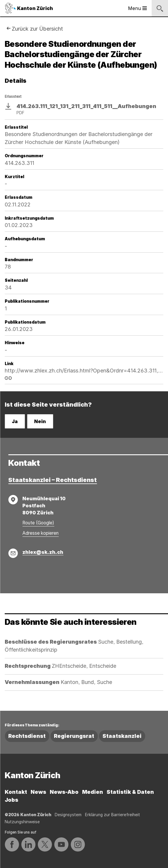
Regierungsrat (74, 736)
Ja (15, 421)
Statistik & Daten (130, 792)
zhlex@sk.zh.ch (43, 552)
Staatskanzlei (122, 736)
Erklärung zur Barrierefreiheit (113, 815)
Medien (93, 792)
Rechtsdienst (27, 736)
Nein (40, 421)
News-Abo (64, 792)
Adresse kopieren (40, 533)
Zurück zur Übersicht (37, 29)
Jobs (11, 800)
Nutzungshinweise (22, 822)
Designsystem (68, 815)
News (38, 792)
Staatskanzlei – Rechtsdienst (53, 480)
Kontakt (16, 792)
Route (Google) (38, 523)
